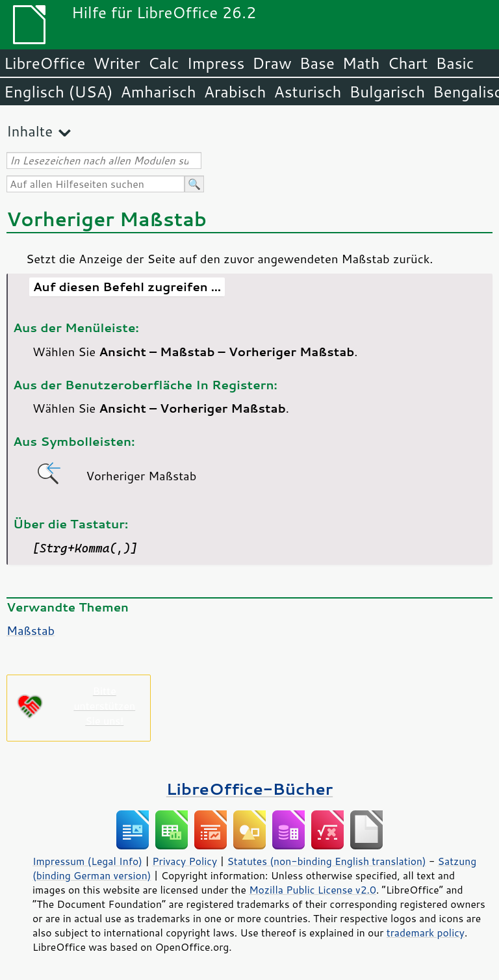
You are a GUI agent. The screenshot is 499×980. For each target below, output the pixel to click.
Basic (454, 63)
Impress (216, 63)
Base (317, 63)
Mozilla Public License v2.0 (313, 890)
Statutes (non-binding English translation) (326, 861)
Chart (407, 63)
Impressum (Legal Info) (87, 861)
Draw (272, 63)
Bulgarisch (388, 92)
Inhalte (30, 131)
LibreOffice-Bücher (249, 789)
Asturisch (307, 92)
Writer (116, 63)
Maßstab (31, 630)
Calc (164, 63)
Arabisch (235, 92)
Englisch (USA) (58, 92)
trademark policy (426, 933)
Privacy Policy (185, 861)
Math (361, 63)
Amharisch (159, 92)
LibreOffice (45, 63)
